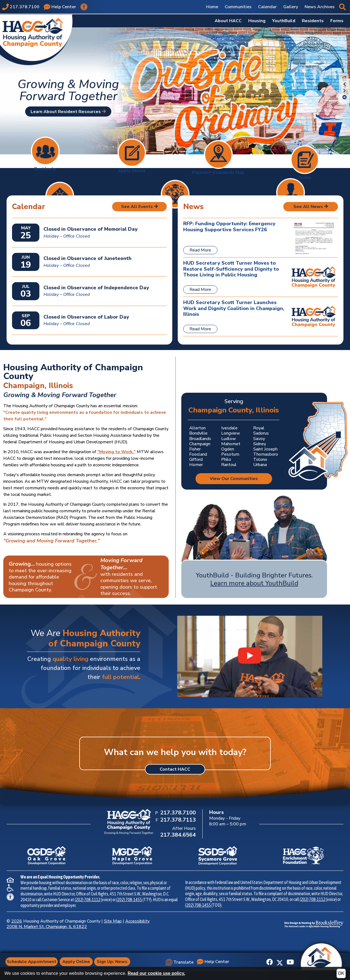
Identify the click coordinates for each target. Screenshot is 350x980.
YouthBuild (284, 21)
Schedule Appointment (33, 962)
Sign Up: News (114, 962)
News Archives (320, 7)
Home (212, 7)
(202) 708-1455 (129, 900)
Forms (337, 21)
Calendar (267, 7)
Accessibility (137, 921)
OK (341, 973)
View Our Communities (234, 479)
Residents (313, 21)
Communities (238, 7)
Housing (257, 21)
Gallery (291, 7)
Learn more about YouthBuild (254, 583)
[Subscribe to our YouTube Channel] (290, 962)
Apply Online (78, 962)
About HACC (228, 21)
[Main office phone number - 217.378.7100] (21, 7)
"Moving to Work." (116, 452)
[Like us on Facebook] (270, 962)
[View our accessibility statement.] (84, 7)
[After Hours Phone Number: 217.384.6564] (177, 835)
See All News (311, 207)
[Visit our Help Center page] (60, 7)
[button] (342, 7)
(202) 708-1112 (87, 900)
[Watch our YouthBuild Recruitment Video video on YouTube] (250, 656)
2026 (17, 921)
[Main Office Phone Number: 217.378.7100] (177, 813)
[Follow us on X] (280, 962)
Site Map (113, 921)
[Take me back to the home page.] (36, 39)
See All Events (139, 207)
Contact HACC (175, 769)
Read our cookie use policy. (156, 973)
